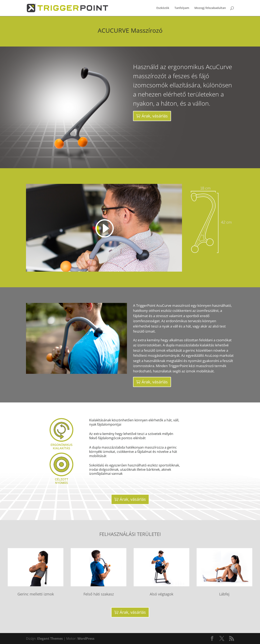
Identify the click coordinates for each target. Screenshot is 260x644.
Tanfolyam (182, 8)
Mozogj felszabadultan (210, 8)
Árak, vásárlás (155, 116)
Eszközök (163, 8)
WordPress (86, 638)
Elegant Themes (50, 638)
